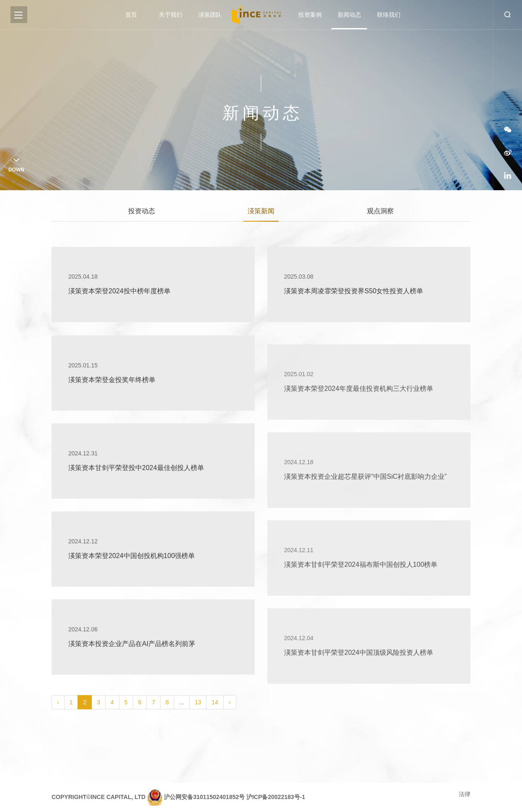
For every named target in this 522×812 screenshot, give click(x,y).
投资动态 (142, 212)
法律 (465, 794)
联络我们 (389, 15)
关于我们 (171, 15)
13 (198, 702)
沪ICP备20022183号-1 (276, 797)
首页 (131, 15)
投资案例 (310, 15)
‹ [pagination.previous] (58, 702)
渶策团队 (210, 15)
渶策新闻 (261, 212)
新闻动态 (349, 15)
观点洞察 (380, 212)
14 (215, 702)
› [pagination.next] (230, 702)
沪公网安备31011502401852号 (204, 797)
